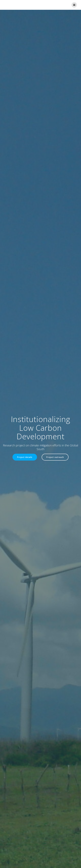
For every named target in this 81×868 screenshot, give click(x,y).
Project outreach (55, 457)
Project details (25, 457)
